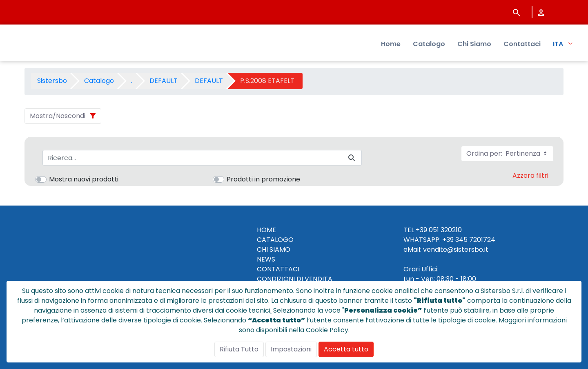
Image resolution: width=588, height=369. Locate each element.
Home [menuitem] (391, 45)
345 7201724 (475, 240)
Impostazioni (291, 349)
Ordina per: (507, 153)
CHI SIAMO (274, 249)
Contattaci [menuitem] (522, 45)
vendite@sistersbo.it (456, 249)
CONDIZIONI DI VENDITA (295, 279)
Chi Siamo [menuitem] (474, 45)
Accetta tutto (346, 349)
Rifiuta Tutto (239, 349)
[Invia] (352, 158)
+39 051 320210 (439, 230)
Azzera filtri (530, 176)
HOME (266, 230)
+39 (448, 240)
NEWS (266, 259)
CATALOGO (275, 240)
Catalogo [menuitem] (429, 45)
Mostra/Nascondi (58, 116)
